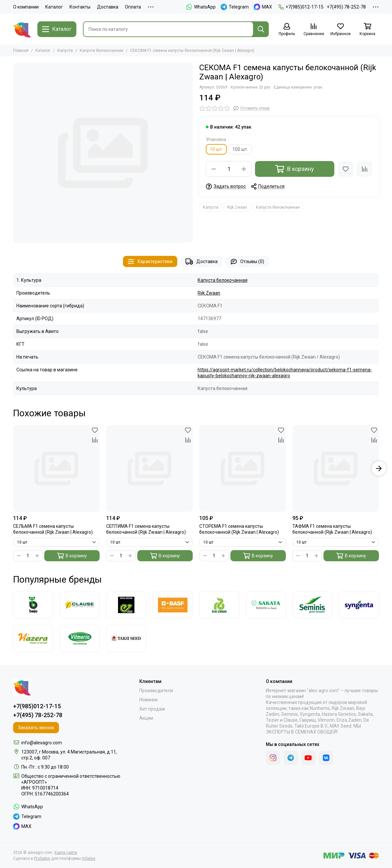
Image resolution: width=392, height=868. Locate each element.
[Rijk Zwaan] (219, 605)
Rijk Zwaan (237, 207)
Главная (21, 51)
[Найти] (261, 29)
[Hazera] (33, 638)
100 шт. (240, 149)
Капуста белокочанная (101, 51)
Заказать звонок (36, 728)
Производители (156, 691)
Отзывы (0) (247, 262)
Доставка (108, 7)
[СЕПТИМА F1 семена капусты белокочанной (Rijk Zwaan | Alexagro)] (149, 468)
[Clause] (80, 605)
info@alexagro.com (42, 743)
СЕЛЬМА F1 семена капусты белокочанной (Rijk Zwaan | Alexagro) (53, 529)
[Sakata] (266, 605)
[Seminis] (312, 605)
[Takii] (126, 638)
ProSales (42, 858)
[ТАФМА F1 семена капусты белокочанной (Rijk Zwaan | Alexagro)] (336, 468)
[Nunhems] (173, 605)
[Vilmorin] (80, 638)
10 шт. (216, 149)
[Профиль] (287, 30)
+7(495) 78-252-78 (346, 7)
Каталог (54, 7)
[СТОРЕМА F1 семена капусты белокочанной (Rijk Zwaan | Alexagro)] (243, 468)
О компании (26, 7)
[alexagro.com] (22, 29)
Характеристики (150, 262)
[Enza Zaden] (126, 605)
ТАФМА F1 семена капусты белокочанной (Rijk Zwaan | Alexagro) (332, 529)
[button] (379, 468)
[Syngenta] (359, 605)
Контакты (80, 7)
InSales (89, 858)
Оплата (133, 7)
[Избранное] (341, 30)
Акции (146, 718)
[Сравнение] (314, 30)
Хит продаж (152, 709)
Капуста (65, 51)
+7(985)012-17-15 (301, 7)
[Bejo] (33, 605)
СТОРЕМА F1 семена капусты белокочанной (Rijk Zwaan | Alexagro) (239, 529)
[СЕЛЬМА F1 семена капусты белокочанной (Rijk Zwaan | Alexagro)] (56, 468)
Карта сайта (66, 853)
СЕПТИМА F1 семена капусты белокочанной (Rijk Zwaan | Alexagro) (146, 529)
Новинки (148, 700)
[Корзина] (367, 30)
